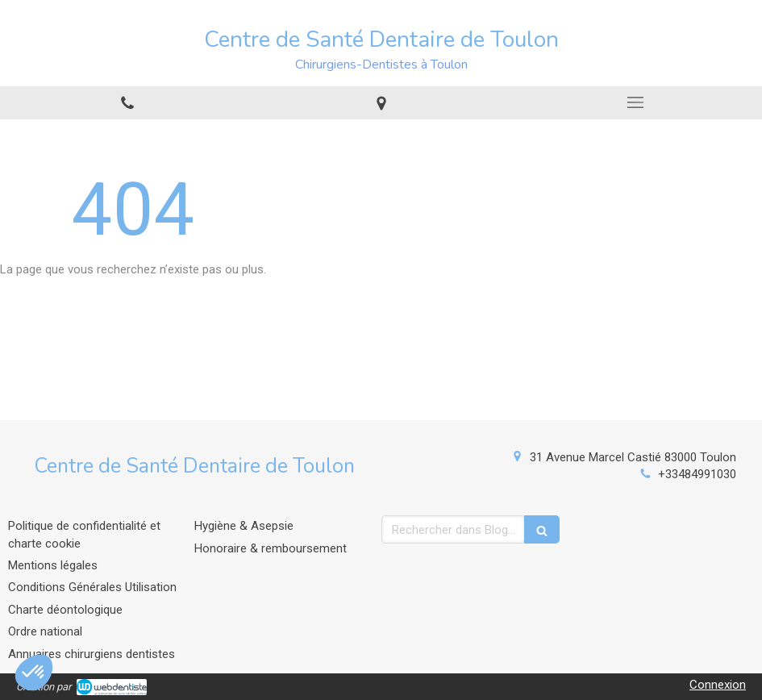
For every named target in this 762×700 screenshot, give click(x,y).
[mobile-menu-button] (635, 102)
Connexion (718, 685)
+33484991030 (697, 474)
